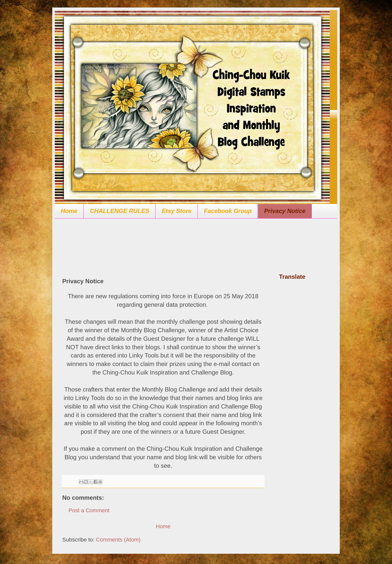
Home (69, 211)
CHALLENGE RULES (120, 211)
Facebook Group (228, 211)
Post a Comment (89, 510)
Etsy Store (177, 211)
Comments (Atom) (118, 540)
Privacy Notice (285, 211)
